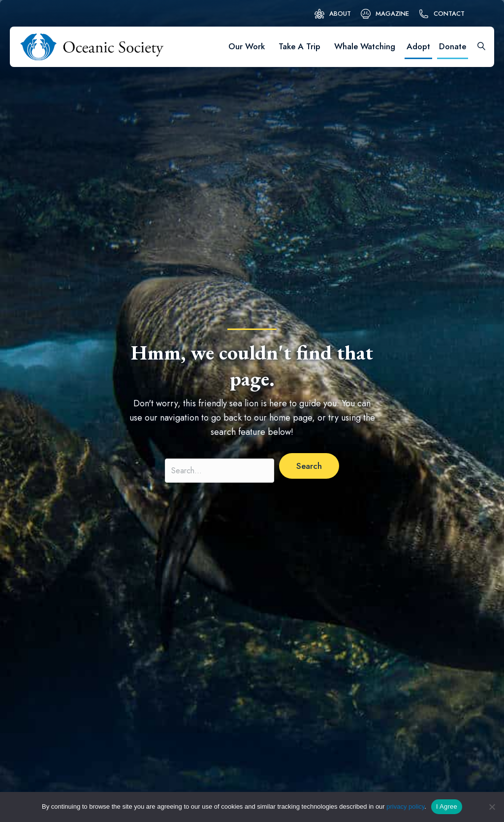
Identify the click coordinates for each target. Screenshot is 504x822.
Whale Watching (365, 46)
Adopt (418, 46)
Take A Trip (299, 46)
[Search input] (220, 471)
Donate (453, 46)
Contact (449, 14)
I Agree (447, 806)
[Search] (478, 47)
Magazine (392, 14)
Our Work (247, 46)
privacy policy (405, 806)
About (340, 14)
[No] (492, 807)
